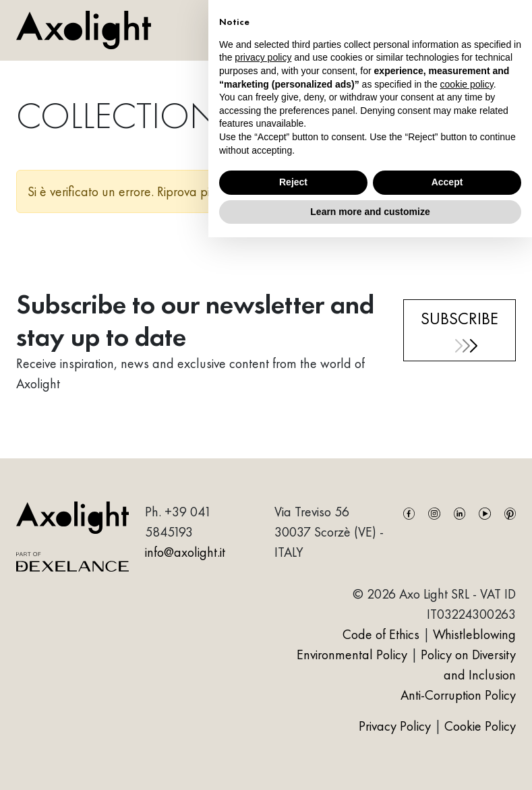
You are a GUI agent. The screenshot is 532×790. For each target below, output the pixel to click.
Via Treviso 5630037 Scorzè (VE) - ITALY (329, 532)
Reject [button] (293, 182)
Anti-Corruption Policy (458, 695)
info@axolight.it (185, 552)
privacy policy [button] (263, 57)
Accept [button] (447, 182)
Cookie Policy (480, 726)
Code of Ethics (381, 634)
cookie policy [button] (467, 84)
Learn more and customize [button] (370, 212)
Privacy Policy (396, 726)
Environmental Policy (352, 655)
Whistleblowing (474, 634)
